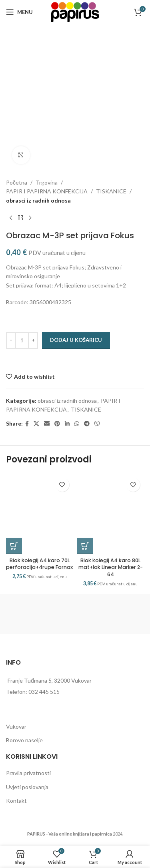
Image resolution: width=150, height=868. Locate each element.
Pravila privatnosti (28, 773)
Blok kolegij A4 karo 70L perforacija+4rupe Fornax (39, 564)
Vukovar (16, 726)
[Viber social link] (97, 424)
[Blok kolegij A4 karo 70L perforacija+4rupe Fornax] (40, 514)
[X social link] (36, 424)
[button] (14, 546)
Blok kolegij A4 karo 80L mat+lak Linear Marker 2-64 (111, 567)
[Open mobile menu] (19, 12)
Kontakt (16, 801)
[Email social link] (47, 424)
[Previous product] (11, 218)
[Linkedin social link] (67, 424)
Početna (17, 182)
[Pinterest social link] (57, 424)
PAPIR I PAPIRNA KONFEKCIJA (47, 191)
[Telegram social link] (87, 424)
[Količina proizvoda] (22, 340)
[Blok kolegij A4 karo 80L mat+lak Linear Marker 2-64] (111, 514)
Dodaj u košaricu (76, 340)
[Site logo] (75, 11)
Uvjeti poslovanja (27, 787)
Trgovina (47, 182)
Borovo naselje (24, 740)
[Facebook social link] (27, 424)
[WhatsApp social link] (77, 424)
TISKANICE (111, 191)
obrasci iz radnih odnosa (38, 200)
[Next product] (30, 218)
